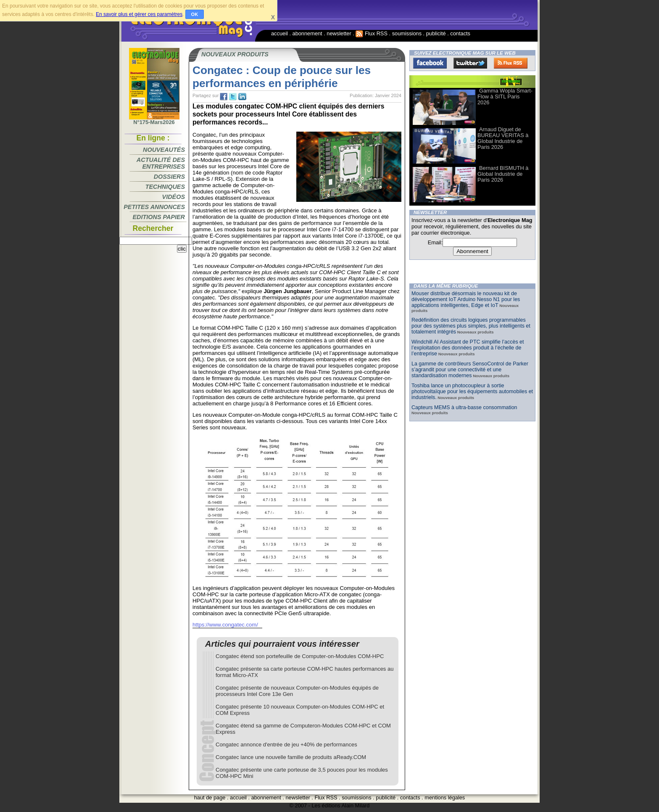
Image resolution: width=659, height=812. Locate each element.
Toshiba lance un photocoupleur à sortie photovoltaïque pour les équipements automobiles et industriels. (472, 391)
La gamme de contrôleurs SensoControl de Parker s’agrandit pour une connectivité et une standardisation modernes (470, 370)
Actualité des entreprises (161, 163)
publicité (436, 33)
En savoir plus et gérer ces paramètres (139, 14)
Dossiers (169, 177)
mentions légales (445, 797)
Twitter (470, 63)
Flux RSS (372, 33)
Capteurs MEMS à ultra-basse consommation (464, 407)
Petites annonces (154, 207)
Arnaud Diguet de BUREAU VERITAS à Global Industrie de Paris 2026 (503, 138)
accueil (279, 33)
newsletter (339, 33)
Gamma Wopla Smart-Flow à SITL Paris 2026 (505, 97)
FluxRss (511, 63)
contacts (460, 33)
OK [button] (195, 14)
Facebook (430, 63)
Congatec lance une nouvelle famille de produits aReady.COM (291, 757)
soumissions (407, 33)
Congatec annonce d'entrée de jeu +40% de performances (286, 745)
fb (224, 97)
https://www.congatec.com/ (225, 625)
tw (233, 97)
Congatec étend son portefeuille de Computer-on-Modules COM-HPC (300, 656)
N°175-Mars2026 (154, 120)
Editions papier (159, 217)
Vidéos (174, 197)
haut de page (210, 797)
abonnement (307, 33)
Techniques (165, 187)
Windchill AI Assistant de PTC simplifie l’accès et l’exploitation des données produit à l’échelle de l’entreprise (468, 348)
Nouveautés (164, 150)
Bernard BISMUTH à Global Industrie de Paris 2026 (503, 174)
